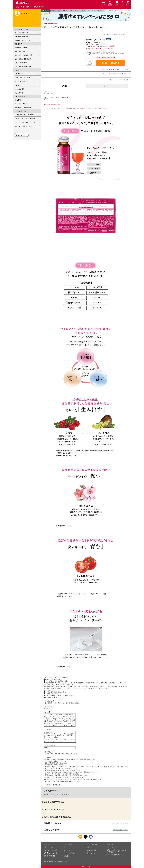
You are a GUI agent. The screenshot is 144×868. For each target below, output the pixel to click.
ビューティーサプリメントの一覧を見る (115, 74)
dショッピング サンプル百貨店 (24, 115)
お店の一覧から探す (21, 47)
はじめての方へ (19, 93)
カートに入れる (110, 63)
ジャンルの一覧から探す (22, 51)
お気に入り (90, 64)
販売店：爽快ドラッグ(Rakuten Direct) (113, 34)
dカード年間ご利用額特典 (23, 77)
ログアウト (22, 135)
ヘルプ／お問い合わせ (21, 81)
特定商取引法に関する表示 (23, 108)
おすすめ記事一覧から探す (23, 67)
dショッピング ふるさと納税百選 (25, 118)
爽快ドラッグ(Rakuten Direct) (60, 794)
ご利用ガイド (19, 74)
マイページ (67, 850)
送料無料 (46, 794)
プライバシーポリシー (21, 104)
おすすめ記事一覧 (69, 844)
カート (66, 847)
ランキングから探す (21, 63)
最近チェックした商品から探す (24, 55)
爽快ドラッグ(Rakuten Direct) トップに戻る (114, 69)
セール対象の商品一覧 (21, 33)
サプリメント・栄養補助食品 (96, 10)
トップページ (45, 10)
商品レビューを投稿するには (119, 80)
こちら (65, 862)
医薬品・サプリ (56, 10)
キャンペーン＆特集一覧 (22, 36)
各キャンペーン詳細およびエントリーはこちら (101, 48)
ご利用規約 (18, 100)
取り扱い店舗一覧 (49, 856)
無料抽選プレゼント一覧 (22, 40)
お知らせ (17, 85)
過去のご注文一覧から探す (23, 59)
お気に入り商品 (49, 847)
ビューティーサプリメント (114, 10)
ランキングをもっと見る (120, 823)
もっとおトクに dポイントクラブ (25, 122)
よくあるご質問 (19, 89)
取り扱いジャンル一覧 (51, 853)
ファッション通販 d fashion (23, 126)
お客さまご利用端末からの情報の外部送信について (116, 851)
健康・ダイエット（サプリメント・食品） (74, 10)
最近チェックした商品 (51, 850)
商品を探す (47, 844)
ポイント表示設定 (69, 853)
